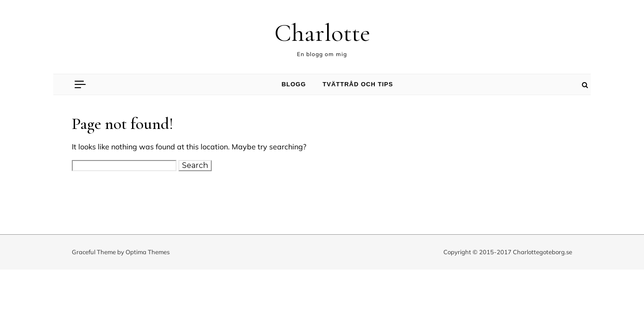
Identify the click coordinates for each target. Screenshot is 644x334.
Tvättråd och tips (358, 84)
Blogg (294, 84)
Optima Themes (148, 252)
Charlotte (322, 33)
